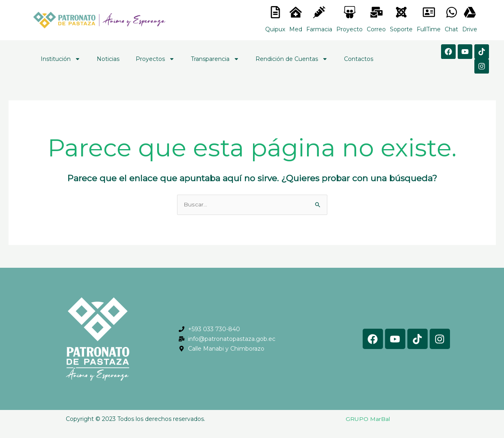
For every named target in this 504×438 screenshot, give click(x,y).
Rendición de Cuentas (292, 59)
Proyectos (155, 59)
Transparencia (215, 59)
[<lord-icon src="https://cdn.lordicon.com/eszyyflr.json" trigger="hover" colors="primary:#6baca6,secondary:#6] (401, 12)
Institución (61, 59)
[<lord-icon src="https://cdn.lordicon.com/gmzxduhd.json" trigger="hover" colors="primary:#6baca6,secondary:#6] (429, 12)
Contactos (359, 59)
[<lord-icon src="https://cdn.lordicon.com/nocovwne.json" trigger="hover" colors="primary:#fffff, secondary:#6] (275, 12)
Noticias (108, 59)
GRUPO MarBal (368, 419)
